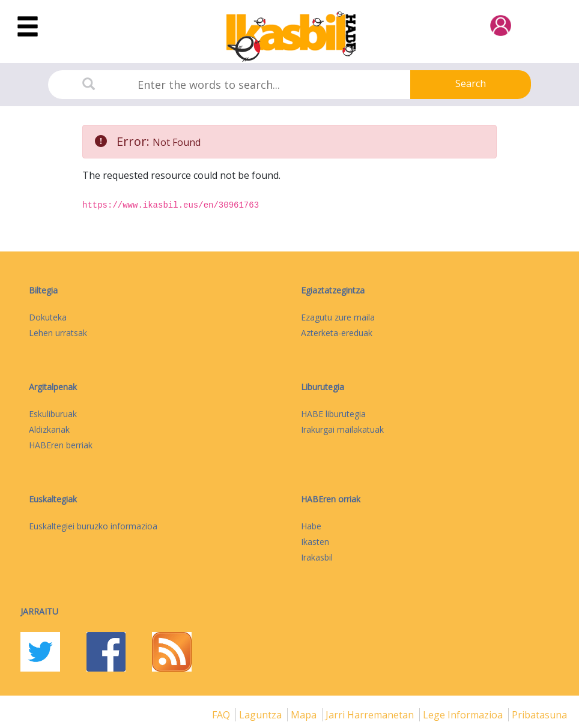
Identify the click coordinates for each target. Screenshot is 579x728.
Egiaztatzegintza (333, 290)
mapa (305, 715)
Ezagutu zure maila (338, 317)
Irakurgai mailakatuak (342, 429)
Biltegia (43, 290)
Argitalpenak (53, 387)
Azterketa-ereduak (337, 333)
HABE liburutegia (333, 414)
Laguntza (262, 715)
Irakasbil (317, 557)
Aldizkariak (49, 429)
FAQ (222, 715)
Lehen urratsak (58, 333)
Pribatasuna (539, 715)
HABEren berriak (61, 445)
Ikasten (315, 542)
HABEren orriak (331, 499)
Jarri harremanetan (371, 715)
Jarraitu (39, 611)
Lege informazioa (464, 715)
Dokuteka (48, 317)
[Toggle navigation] (28, 27)
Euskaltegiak (53, 499)
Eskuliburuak (53, 414)
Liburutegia (323, 387)
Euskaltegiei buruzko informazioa (93, 526)
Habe (311, 526)
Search (471, 83)
